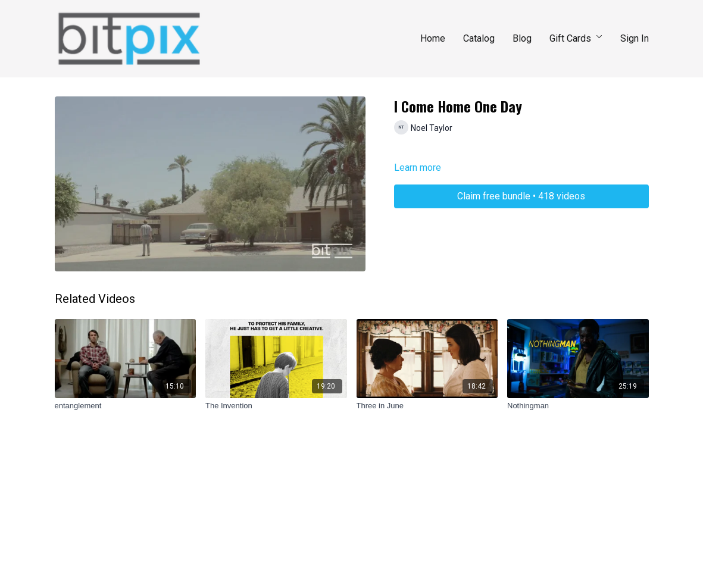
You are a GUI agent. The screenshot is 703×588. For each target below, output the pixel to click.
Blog (522, 38)
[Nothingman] (578, 406)
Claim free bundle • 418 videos (521, 196)
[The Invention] (276, 406)
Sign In (635, 38)
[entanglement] (126, 406)
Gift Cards (576, 38)
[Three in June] (427, 406)
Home (433, 38)
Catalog (479, 38)
